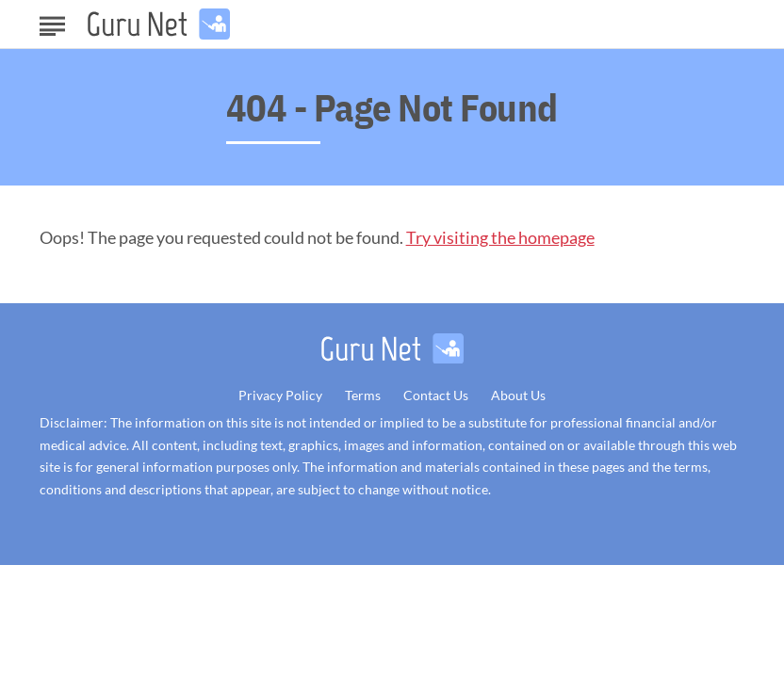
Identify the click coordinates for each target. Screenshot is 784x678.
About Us (518, 395)
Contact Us (436, 395)
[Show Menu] (52, 23)
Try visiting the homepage (500, 237)
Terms (363, 395)
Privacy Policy (280, 395)
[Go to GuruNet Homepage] (159, 24)
